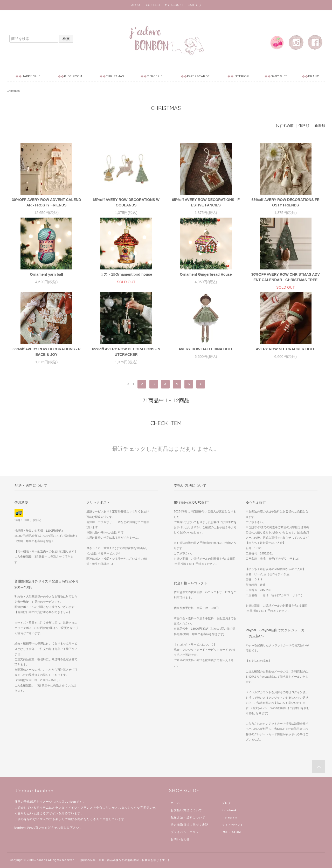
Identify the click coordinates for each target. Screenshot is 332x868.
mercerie (155, 76)
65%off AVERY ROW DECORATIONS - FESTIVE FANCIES (206, 202)
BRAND (314, 76)
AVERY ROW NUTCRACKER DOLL (285, 349)
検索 (66, 39)
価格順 (304, 126)
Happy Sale (31, 76)
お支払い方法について (186, 810)
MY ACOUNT (174, 5)
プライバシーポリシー (186, 832)
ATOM (236, 832)
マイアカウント (233, 825)
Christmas (115, 76)
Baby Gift (279, 76)
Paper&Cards (198, 76)
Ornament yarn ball (46, 274)
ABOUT (137, 5)
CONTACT (153, 5)
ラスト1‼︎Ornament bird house (126, 274)
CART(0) (194, 5)
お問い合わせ (180, 839)
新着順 (320, 126)
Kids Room (73, 76)
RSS (225, 832)
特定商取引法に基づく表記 (189, 825)
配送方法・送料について (188, 817)
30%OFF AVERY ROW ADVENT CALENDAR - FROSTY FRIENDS (47, 202)
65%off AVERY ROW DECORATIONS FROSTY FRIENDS (285, 202)
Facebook (229, 810)
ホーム (175, 803)
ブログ (226, 803)
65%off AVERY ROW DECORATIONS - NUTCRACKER (126, 352)
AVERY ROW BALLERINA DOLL (206, 349)
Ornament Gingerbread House (206, 274)
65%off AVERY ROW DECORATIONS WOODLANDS (126, 202)
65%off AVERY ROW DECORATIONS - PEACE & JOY (46, 352)
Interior (241, 76)
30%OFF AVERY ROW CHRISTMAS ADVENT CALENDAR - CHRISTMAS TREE (286, 277)
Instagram (230, 817)
